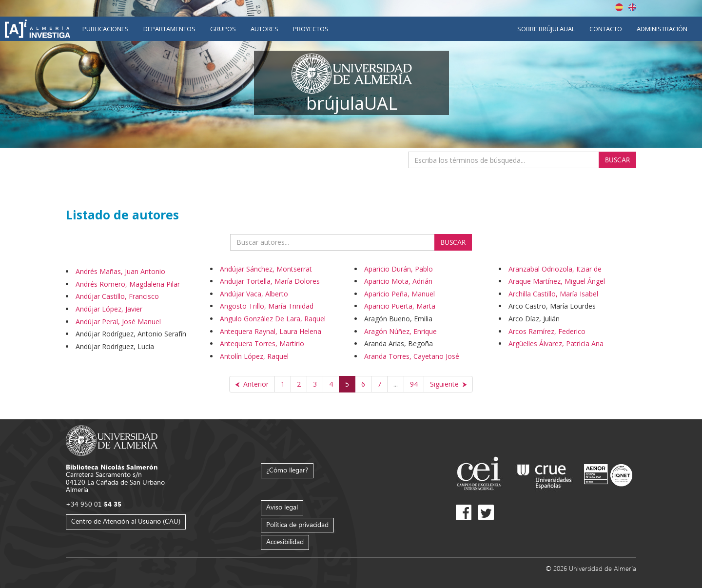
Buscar (617, 160)
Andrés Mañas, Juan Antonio (120, 271)
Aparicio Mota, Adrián (398, 281)
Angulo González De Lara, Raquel (273, 319)
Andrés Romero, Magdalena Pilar (128, 284)
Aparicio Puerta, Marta (400, 306)
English (632, 7)
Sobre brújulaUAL (546, 29)
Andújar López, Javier (109, 309)
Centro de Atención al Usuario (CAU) (126, 521)
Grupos (223, 29)
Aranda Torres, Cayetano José (412, 356)
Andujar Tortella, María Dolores (270, 281)
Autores (264, 29)
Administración (662, 29)
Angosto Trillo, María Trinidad (267, 306)
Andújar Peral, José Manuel (118, 322)
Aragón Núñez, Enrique (400, 331)
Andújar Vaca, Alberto (254, 294)
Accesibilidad (285, 541)
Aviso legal (282, 507)
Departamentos (169, 29)
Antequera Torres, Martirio (262, 343)
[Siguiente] (448, 384)
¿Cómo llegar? (287, 470)
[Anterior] (252, 384)
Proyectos (311, 29)
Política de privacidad (297, 524)
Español (619, 7)
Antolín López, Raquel (254, 356)
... (396, 384)
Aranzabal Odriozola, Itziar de (555, 269)
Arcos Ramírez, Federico (547, 331)
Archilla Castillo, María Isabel (553, 294)
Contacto (606, 29)
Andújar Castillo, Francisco (117, 296)
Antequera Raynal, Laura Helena (271, 331)
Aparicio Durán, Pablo (399, 269)
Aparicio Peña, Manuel (400, 294)
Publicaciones (106, 29)
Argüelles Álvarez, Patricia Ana (556, 343)
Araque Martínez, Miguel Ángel (557, 281)
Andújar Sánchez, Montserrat (266, 269)
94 (414, 384)
